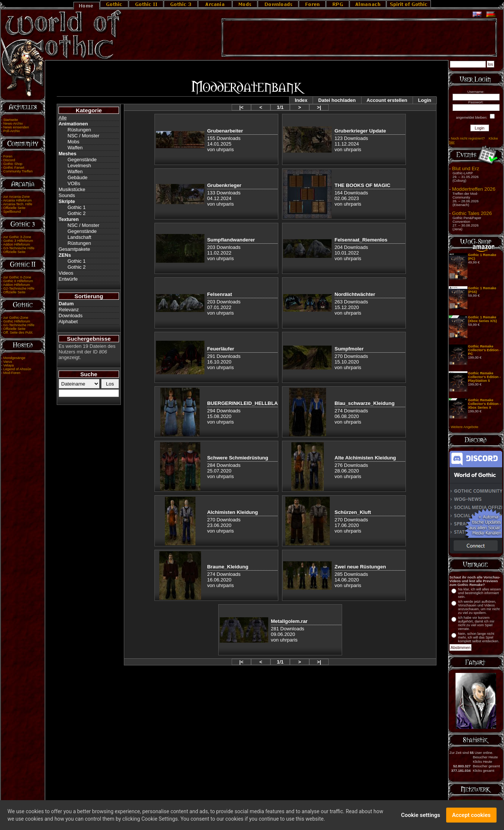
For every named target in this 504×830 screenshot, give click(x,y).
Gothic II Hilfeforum (18, 281)
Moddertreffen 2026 (474, 189)
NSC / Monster (83, 136)
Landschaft (79, 237)
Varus (8, 362)
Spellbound (12, 212)
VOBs (74, 183)
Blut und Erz (466, 169)
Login (425, 100)
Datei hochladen (337, 100)
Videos (66, 273)
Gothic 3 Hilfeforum (18, 241)
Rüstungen (79, 130)
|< (241, 107)
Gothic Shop (13, 164)
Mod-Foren (12, 373)
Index (301, 100)
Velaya (9, 365)
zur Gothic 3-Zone (17, 237)
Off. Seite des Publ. (18, 333)
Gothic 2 (76, 213)
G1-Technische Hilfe (19, 325)
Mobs (73, 142)
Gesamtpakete (74, 249)
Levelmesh (79, 166)
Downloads (71, 316)
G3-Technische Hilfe (19, 248)
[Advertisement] (359, 38)
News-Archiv (13, 124)
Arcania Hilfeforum (17, 200)
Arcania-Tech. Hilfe (18, 204)
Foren (8, 156)
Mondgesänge (14, 358)
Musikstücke (72, 189)
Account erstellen (387, 100)
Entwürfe (68, 279)
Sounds (67, 195)
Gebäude (78, 177)
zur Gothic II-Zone (17, 277)
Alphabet (68, 322)
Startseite (11, 120)
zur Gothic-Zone (16, 318)
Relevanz (69, 310)
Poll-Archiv (12, 131)
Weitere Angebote (464, 427)
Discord (9, 160)
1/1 (280, 107)
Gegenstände (82, 160)
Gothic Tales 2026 (472, 213)
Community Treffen (18, 171)
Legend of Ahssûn (17, 369)
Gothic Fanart (14, 168)
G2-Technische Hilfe (19, 288)
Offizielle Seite (14, 208)
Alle (63, 118)
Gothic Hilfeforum (17, 321)
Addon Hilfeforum (16, 244)
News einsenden (16, 127)
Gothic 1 (76, 207)
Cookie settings (421, 817)
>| (319, 107)
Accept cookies (471, 817)
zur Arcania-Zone (17, 197)
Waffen (75, 148)
